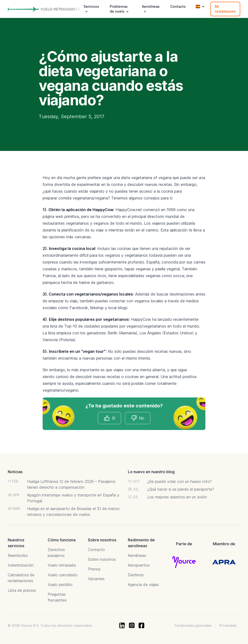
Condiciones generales (193, 625)
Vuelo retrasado (62, 565)
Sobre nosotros (102, 559)
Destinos (136, 575)
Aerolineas (137, 555)
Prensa (94, 569)
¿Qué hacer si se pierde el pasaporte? (181, 489)
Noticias (15, 472)
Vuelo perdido (60, 585)
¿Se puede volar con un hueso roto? (179, 481)
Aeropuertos (139, 565)
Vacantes (96, 579)
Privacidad (228, 625)
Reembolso (18, 555)
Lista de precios (22, 590)
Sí (109, 418)
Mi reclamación (225, 9)
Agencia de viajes (143, 585)
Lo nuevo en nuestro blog (151, 472)
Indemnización (21, 565)
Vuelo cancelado (63, 575)
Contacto (178, 6)
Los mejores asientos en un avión (177, 497)
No (138, 418)
